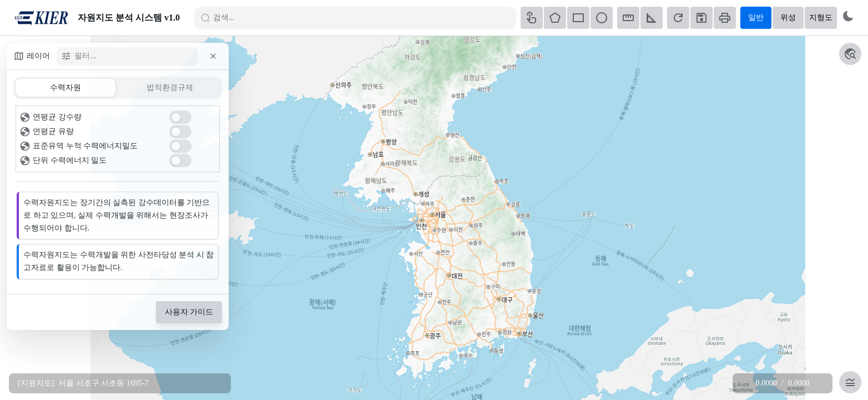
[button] (213, 56)
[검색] (360, 18)
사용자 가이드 (189, 312)
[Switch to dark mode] (848, 16)
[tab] (65, 88)
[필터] (132, 56)
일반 (756, 17)
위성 (788, 17)
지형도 (821, 17)
